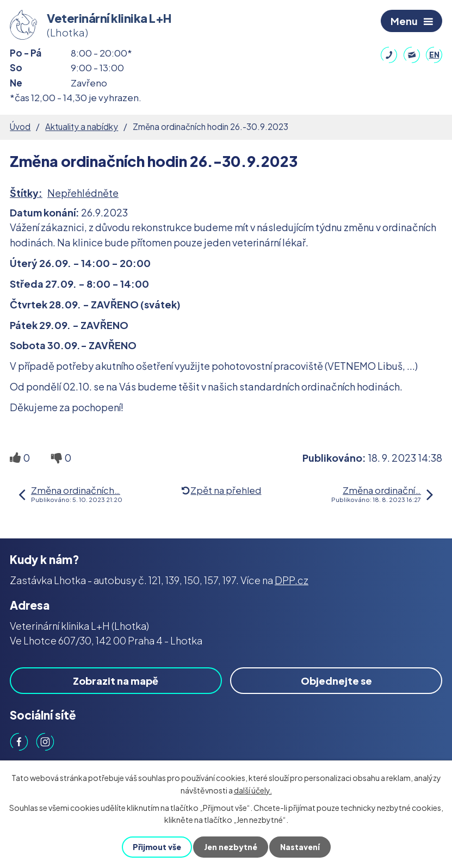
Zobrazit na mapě (116, 681)
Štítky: (26, 193)
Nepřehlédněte (83, 193)
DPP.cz (292, 580)
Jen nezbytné (231, 847)
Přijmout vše (157, 847)
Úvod (20, 126)
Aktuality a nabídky (82, 126)
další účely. (253, 790)
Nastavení (300, 847)
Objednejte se (336, 681)
